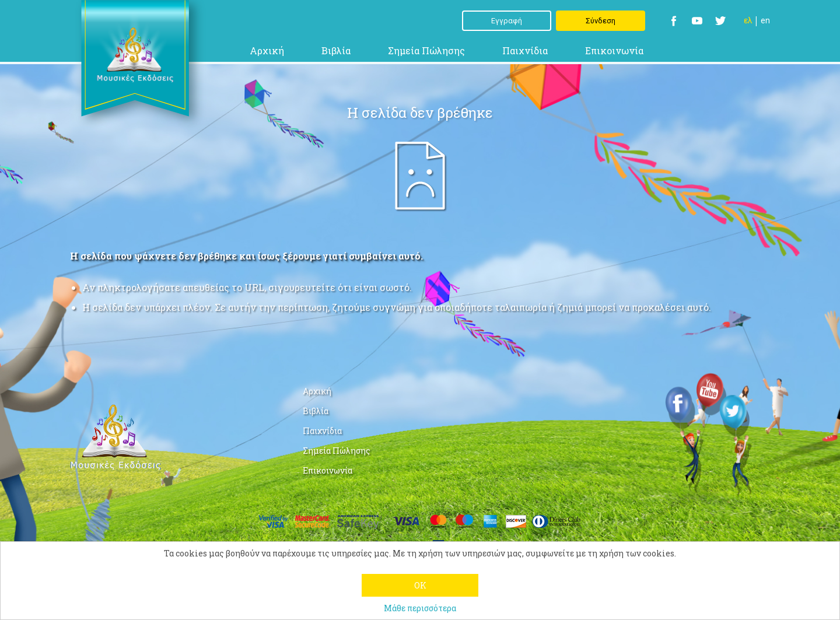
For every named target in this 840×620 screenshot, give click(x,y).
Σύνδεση (601, 21)
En (765, 20)
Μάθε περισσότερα (420, 608)
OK (420, 585)
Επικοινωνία (614, 50)
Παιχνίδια (525, 50)
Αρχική (267, 50)
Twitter (720, 21)
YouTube (697, 21)
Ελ (748, 20)
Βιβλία (336, 50)
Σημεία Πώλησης (426, 50)
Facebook (674, 21)
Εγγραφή (507, 21)
